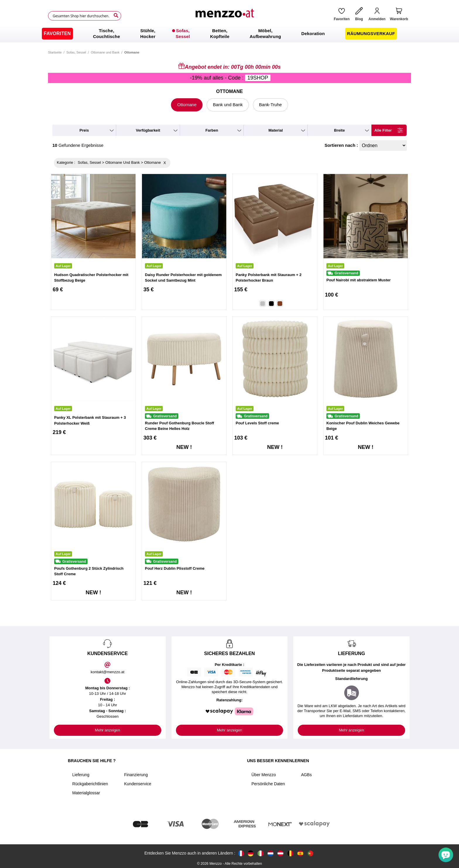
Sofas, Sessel (76, 52)
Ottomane (187, 105)
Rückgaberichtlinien (90, 784)
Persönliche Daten (268, 784)
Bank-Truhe (270, 105)
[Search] (116, 15)
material (276, 130)
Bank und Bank (228, 105)
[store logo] (225, 16)
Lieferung (81, 775)
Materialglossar (86, 793)
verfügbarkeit (148, 130)
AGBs (306, 775)
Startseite (55, 52)
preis (84, 130)
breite (339, 130)
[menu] (229, 34)
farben (212, 130)
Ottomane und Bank (105, 52)
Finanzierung (136, 775)
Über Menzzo (264, 775)
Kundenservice (138, 784)
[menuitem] (57, 34)
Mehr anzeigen (107, 730)
